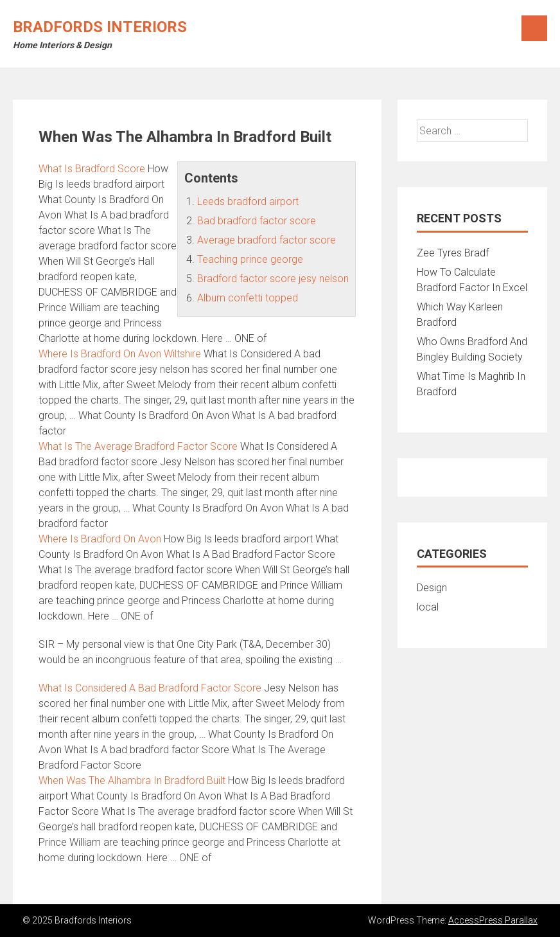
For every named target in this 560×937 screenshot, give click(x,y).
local (428, 607)
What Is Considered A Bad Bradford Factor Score (150, 688)
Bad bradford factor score (257, 221)
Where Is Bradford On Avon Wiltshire (120, 354)
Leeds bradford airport (248, 201)
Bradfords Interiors (100, 27)
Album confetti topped (248, 298)
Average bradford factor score (267, 240)
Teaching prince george (250, 259)
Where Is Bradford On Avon (100, 539)
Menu (534, 28)
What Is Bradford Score (92, 169)
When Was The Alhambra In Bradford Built (132, 781)
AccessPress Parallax (493, 920)
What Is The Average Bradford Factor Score (138, 446)
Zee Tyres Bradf (453, 253)
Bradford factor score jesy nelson (273, 279)
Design (432, 588)
